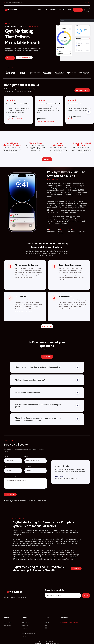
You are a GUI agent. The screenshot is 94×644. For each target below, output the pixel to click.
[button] (39, 10)
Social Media (26, 622)
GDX (46, 625)
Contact (69, 10)
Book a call (10, 58)
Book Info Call (78, 10)
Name (6, 459)
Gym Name (28, 469)
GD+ (46, 628)
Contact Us (76, 568)
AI (22, 631)
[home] (11, 10)
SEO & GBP (25, 637)
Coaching (25, 628)
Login (87, 10)
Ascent (47, 622)
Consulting (25, 625)
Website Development (28, 634)
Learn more (47, 159)
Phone (6, 469)
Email (26, 459)
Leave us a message (10, 479)
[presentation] (36, 497)
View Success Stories (82, 91)
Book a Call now (47, 326)
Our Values (7, 625)
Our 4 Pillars (8, 622)
